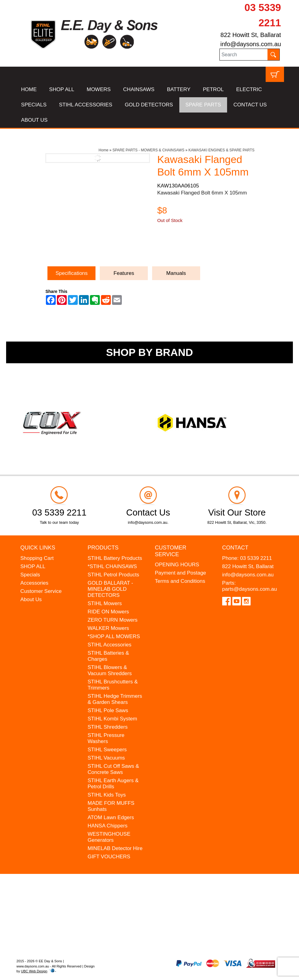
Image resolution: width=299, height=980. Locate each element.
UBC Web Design (34, 971)
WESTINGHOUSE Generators (109, 837)
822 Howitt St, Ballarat (251, 35)
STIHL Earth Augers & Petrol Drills (113, 784)
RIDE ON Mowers (108, 612)
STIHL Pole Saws (108, 710)
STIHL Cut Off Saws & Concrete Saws (113, 769)
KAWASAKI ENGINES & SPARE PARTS (222, 150)
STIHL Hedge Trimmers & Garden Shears (115, 699)
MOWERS (99, 89)
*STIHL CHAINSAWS (112, 566)
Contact (235, 548)
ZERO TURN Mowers (112, 620)
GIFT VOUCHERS (109, 857)
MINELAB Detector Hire (115, 848)
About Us (31, 599)
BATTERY (179, 89)
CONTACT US (250, 105)
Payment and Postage (180, 573)
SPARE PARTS (203, 105)
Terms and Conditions (180, 581)
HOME (29, 89)
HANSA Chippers (107, 826)
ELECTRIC (249, 89)
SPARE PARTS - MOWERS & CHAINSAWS (148, 150)
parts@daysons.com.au (250, 589)
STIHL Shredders (108, 727)
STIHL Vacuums (106, 758)
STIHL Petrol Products (113, 575)
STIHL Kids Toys (107, 795)
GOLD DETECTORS (149, 105)
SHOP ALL (62, 89)
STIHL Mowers (105, 603)
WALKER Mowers (108, 628)
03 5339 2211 (256, 558)
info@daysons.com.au (251, 44)
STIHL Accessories (109, 645)
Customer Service (41, 591)
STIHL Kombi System (112, 719)
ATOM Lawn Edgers (111, 817)
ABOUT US (34, 120)
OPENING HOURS (177, 565)
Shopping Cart (37, 558)
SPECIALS (34, 105)
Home (103, 150)
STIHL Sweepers (107, 750)
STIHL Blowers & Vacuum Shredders (110, 670)
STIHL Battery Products (115, 558)
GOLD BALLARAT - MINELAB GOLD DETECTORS (110, 589)
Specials (30, 575)
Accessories (34, 583)
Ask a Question (186, 248)
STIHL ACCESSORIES (86, 105)
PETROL (213, 89)
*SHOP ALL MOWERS (114, 636)
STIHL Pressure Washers (106, 738)
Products (103, 548)
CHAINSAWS (139, 89)
